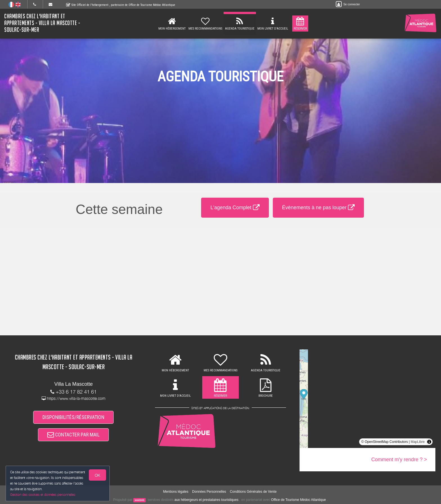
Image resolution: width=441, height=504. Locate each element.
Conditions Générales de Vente (253, 492)
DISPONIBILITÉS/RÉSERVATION (73, 417)
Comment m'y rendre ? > (399, 460)
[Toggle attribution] (429, 442)
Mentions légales (176, 492)
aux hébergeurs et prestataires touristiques (206, 500)
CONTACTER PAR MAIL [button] (73, 435)
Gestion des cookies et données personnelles (43, 495)
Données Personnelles (209, 492)
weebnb (139, 500)
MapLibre (418, 442)
